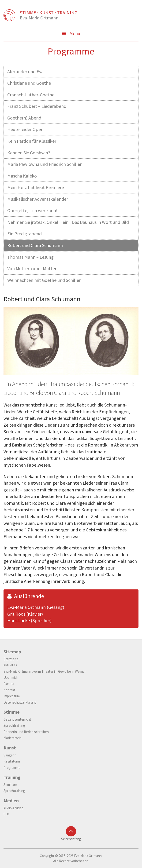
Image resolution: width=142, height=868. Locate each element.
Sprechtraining (14, 725)
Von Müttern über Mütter (32, 268)
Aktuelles (10, 665)
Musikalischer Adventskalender (38, 199)
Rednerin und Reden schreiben (26, 732)
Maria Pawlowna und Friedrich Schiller (44, 164)
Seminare (10, 785)
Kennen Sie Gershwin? (29, 153)
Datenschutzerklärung (20, 702)
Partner (9, 684)
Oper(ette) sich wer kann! (32, 210)
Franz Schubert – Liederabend (37, 106)
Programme (12, 768)
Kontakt (9, 690)
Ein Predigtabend (24, 234)
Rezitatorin (12, 761)
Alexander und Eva (25, 71)
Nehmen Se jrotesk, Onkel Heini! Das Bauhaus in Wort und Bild (68, 222)
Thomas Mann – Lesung (30, 257)
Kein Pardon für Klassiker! (32, 141)
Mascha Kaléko (22, 176)
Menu (78, 35)
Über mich (11, 677)
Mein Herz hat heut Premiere (35, 187)
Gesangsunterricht (17, 719)
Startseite (11, 659)
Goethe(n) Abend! (25, 118)
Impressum (12, 696)
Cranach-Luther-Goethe (31, 95)
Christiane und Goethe (29, 83)
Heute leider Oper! (26, 129)
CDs (7, 814)
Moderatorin (13, 738)
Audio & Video (13, 808)
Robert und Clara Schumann (35, 245)
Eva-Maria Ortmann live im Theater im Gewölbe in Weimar (45, 671)
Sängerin (10, 755)
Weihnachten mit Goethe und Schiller (44, 280)
